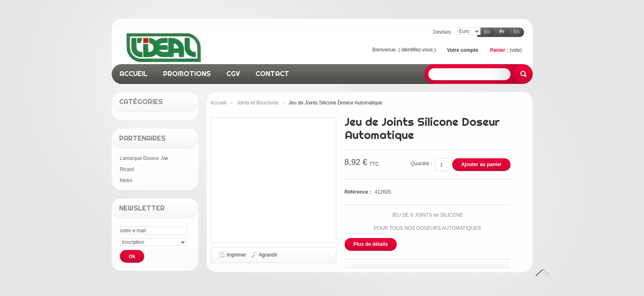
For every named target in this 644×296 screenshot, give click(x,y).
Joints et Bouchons (257, 103)
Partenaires (142, 138)
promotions (187, 73)
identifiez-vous (417, 50)
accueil (133, 73)
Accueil (219, 103)
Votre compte (462, 50)
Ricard (127, 169)
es (517, 32)
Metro (126, 180)
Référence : (359, 192)
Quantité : (421, 164)
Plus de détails (371, 244)
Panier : (499, 50)
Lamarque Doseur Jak (144, 158)
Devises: (442, 32)
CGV (233, 73)
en (487, 32)
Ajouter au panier (482, 164)
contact (272, 73)
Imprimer (236, 255)
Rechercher (523, 74)
